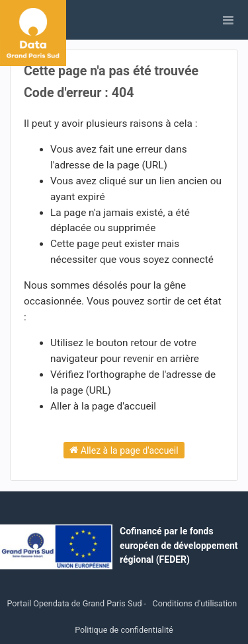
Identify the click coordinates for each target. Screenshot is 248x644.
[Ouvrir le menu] (228, 20)
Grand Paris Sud (112, 603)
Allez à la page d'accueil (124, 450)
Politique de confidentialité (124, 630)
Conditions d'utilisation (195, 603)
